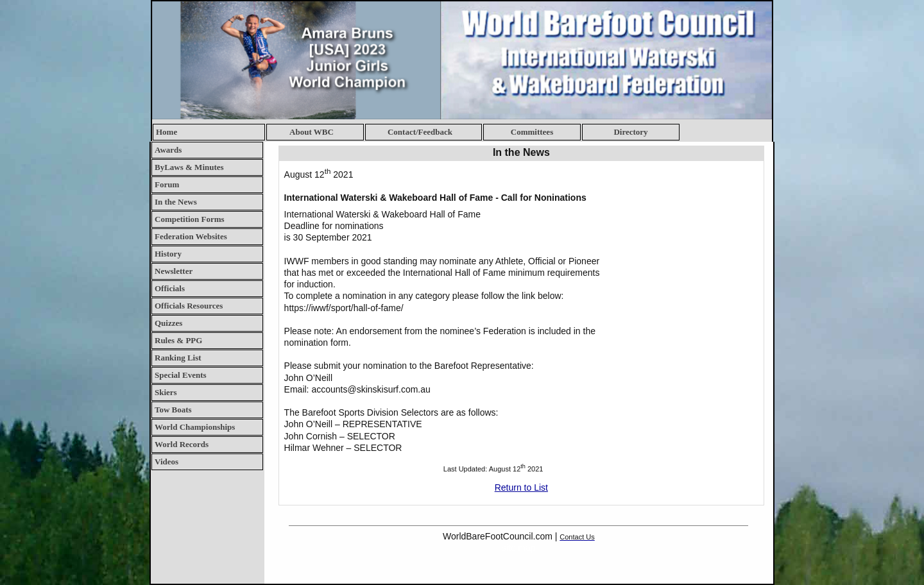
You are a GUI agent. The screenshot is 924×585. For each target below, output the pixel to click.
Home (167, 132)
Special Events (181, 375)
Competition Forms (190, 219)
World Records (182, 444)
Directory (630, 132)
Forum (167, 184)
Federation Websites (191, 236)
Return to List (521, 487)
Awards (168, 150)
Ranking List (178, 358)
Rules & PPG (178, 340)
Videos (167, 462)
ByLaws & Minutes (189, 167)
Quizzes (168, 323)
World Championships (195, 427)
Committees (532, 132)
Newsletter (174, 271)
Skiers (166, 392)
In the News (176, 202)
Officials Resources (189, 306)
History (168, 254)
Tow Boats (173, 410)
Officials (170, 288)
